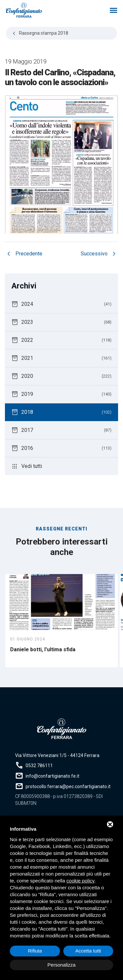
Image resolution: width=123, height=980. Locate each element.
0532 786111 (39, 766)
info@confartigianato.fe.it (52, 776)
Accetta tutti (88, 951)
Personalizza (62, 965)
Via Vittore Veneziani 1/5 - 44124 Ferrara (57, 755)
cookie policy (81, 881)
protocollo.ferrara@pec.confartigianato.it (68, 786)
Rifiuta (35, 951)
